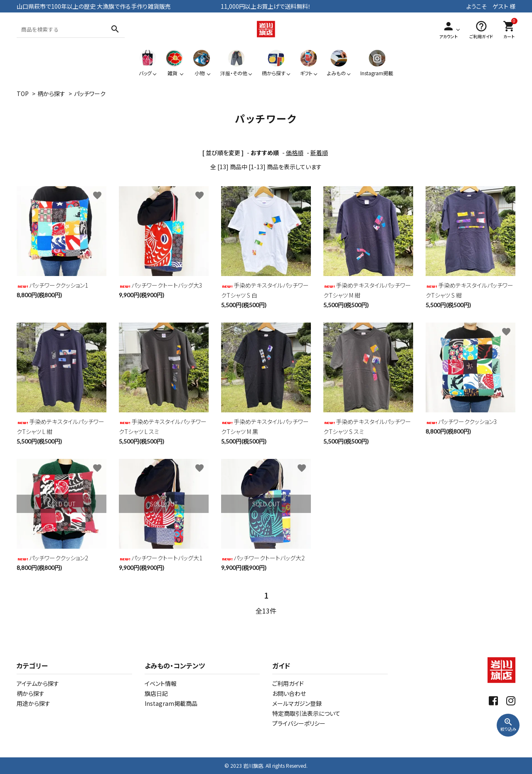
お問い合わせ (289, 693)
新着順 (319, 153)
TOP (23, 94)
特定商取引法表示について (306, 713)
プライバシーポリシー (299, 723)
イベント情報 (161, 683)
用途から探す (33, 703)
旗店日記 (156, 693)
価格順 (295, 153)
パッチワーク (90, 94)
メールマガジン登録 (297, 703)
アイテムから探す (38, 683)
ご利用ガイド (288, 683)
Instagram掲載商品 (171, 703)
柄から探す (51, 94)
